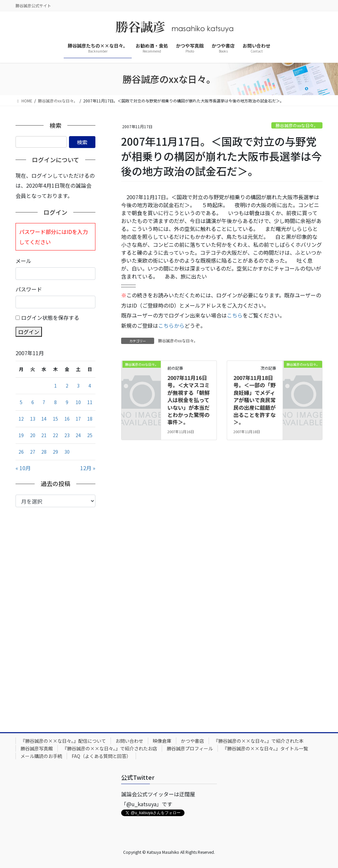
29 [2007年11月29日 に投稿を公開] (55, 452)
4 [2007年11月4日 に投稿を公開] (90, 386)
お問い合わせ (129, 741)
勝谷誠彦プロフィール (190, 748)
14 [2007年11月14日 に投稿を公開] (44, 419)
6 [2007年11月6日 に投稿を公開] (33, 402)
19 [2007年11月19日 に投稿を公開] (21, 435)
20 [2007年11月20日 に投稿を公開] (33, 435)
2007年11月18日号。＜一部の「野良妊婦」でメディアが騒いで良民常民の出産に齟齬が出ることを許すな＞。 (254, 400)
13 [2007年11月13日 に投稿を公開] (33, 419)
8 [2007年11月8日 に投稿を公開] (55, 402)
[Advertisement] (55, 615)
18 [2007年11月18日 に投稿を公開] (90, 419)
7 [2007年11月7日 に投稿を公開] (44, 402)
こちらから (171, 325)
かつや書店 (192, 741)
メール (23, 261)
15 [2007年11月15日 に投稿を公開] (55, 419)
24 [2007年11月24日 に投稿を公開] (78, 435)
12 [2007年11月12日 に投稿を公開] (21, 419)
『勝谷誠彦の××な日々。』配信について (63, 741)
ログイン (29, 332)
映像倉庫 (162, 741)
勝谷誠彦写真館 (37, 748)
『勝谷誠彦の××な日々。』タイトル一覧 (265, 748)
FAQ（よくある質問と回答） (101, 756)
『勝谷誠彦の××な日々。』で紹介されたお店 (110, 748)
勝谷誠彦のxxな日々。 (297, 125)
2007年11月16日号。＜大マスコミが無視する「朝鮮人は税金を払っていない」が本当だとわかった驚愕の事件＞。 (188, 400)
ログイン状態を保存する (50, 318)
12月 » (88, 468)
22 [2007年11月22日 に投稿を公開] (55, 435)
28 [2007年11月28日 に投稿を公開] (44, 452)
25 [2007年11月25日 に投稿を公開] (90, 435)
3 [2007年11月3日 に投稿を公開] (78, 386)
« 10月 (23, 468)
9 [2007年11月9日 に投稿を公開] (67, 402)
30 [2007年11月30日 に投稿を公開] (67, 452)
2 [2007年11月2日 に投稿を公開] (67, 386)
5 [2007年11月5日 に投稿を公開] (21, 402)
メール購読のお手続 (41, 756)
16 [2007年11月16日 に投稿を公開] (67, 419)
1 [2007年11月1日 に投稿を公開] (55, 386)
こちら (235, 315)
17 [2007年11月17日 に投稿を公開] (78, 419)
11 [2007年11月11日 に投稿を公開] (90, 402)
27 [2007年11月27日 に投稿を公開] (33, 452)
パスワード (29, 289)
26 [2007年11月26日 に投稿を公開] (21, 452)
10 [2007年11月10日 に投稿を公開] (78, 402)
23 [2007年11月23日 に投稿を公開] (67, 435)
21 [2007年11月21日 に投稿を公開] (44, 435)
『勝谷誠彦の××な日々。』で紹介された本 (259, 741)
